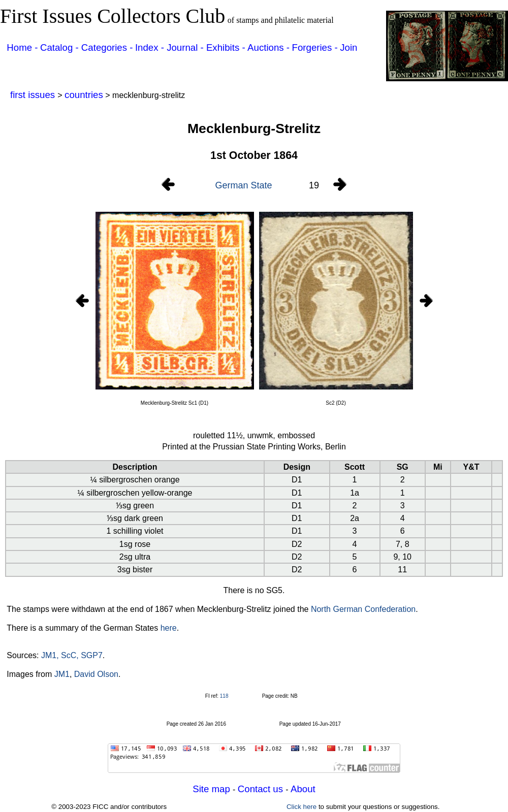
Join (348, 47)
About (303, 789)
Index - (151, 47)
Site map (213, 789)
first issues (34, 95)
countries (84, 95)
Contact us (262, 789)
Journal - (186, 47)
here (169, 628)
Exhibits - (226, 47)
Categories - (107, 47)
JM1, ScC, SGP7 (72, 655)
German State (243, 185)
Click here (301, 807)
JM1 (62, 674)
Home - (22, 47)
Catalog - (61, 47)
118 (224, 696)
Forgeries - (315, 47)
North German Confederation (363, 609)
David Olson (96, 674)
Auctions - (268, 47)
